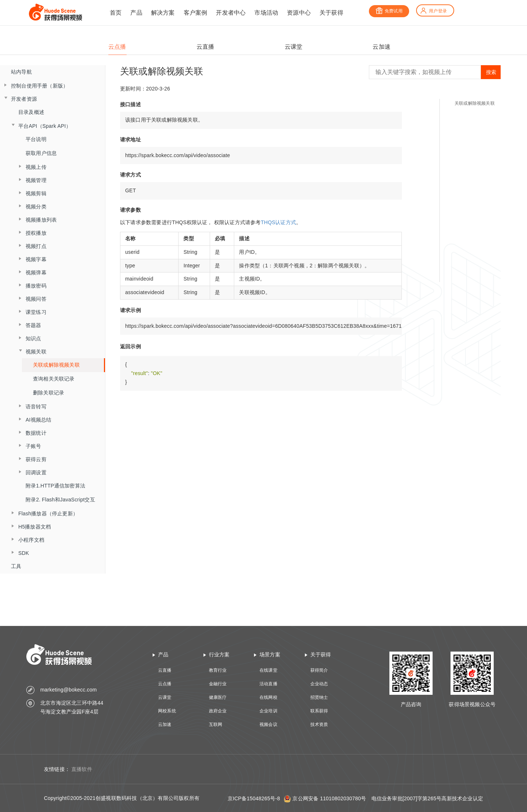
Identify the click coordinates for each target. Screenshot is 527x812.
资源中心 (299, 13)
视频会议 (268, 724)
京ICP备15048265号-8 (254, 798)
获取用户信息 (41, 153)
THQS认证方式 (279, 222)
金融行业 (218, 684)
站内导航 (21, 72)
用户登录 (433, 11)
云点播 (165, 684)
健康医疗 (218, 697)
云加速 (165, 724)
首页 (116, 13)
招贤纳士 (319, 697)
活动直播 (268, 684)
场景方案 (270, 655)
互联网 (216, 724)
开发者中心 (231, 13)
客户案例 (196, 13)
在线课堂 (268, 670)
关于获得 (331, 13)
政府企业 (218, 711)
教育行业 (218, 670)
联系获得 (319, 711)
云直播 (165, 670)
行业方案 (219, 655)
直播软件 (82, 769)
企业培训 (268, 711)
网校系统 (167, 711)
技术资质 (319, 724)
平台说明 (36, 139)
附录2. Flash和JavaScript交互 (60, 500)
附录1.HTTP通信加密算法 (55, 486)
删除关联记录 (48, 393)
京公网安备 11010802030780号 (329, 798)
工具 (16, 566)
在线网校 (268, 697)
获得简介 (319, 670)
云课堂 (165, 697)
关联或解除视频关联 (56, 365)
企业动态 (319, 684)
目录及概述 (31, 112)
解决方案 (163, 13)
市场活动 (266, 13)
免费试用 (389, 11)
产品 (136, 13)
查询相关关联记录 (54, 379)
